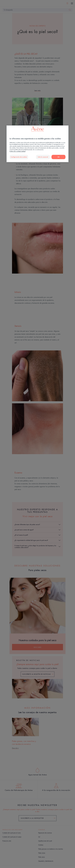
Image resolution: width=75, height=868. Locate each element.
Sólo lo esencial (43, 157)
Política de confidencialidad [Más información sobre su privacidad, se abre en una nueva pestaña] (17, 151)
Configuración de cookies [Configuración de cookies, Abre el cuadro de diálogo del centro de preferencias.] (19, 157)
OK (58, 157)
